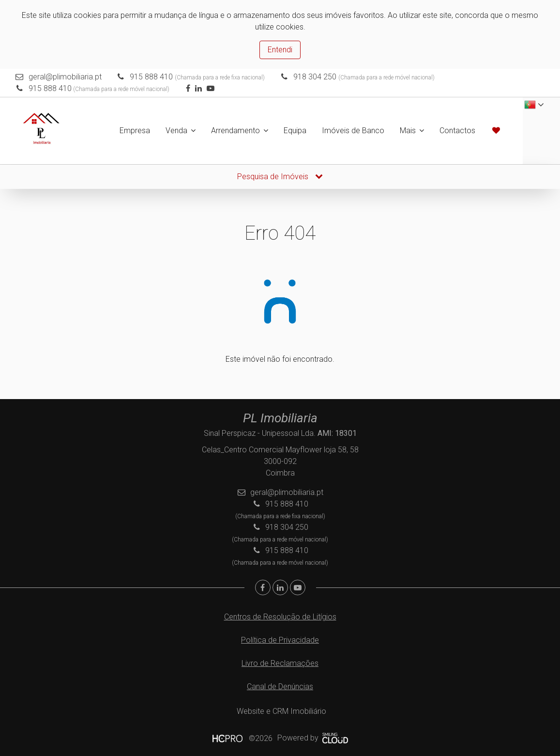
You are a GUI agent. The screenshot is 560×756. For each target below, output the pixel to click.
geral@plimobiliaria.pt (65, 77)
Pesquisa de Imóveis (280, 177)
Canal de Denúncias (280, 687)
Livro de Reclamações (280, 663)
